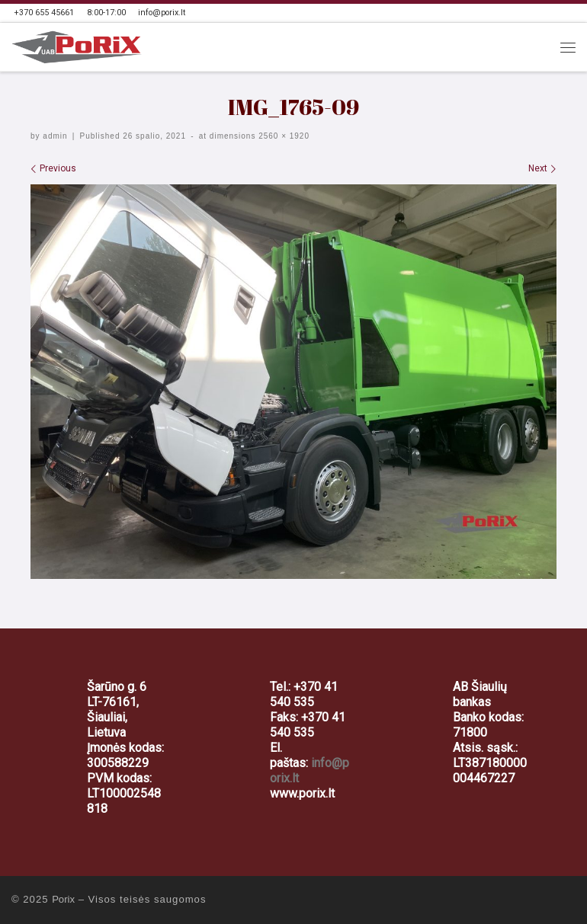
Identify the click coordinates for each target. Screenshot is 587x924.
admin (55, 136)
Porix (63, 899)
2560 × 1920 (282, 136)
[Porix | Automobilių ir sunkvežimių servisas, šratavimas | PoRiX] (77, 46)
